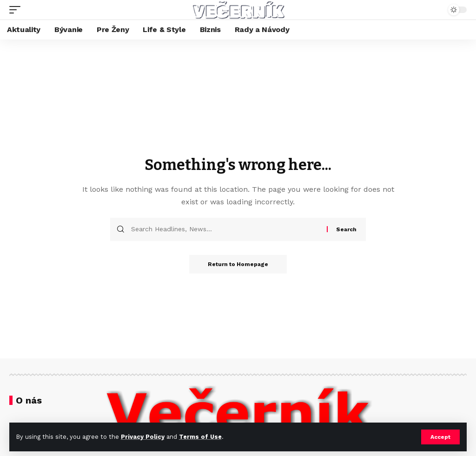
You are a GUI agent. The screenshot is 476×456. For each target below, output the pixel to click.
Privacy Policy (143, 437)
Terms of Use (200, 437)
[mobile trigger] (17, 10)
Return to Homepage (238, 264)
